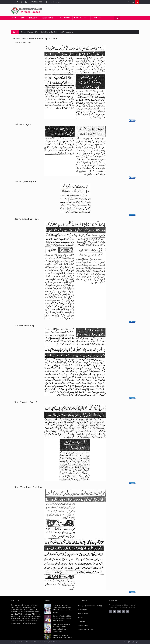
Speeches (82, 621)
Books (80, 618)
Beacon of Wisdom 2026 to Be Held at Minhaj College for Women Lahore (47, 32)
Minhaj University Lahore (86, 629)
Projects (33, 18)
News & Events (47, 18)
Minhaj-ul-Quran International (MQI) (90, 606)
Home (15, 18)
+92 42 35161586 (36, 2)
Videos (86, 18)
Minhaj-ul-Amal (83, 625)
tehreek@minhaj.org (53, 2)
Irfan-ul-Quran (83, 614)
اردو (117, 18)
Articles (77, 18)
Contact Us (97, 18)
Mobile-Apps (82, 610)
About (22, 18)
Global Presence (64, 18)
